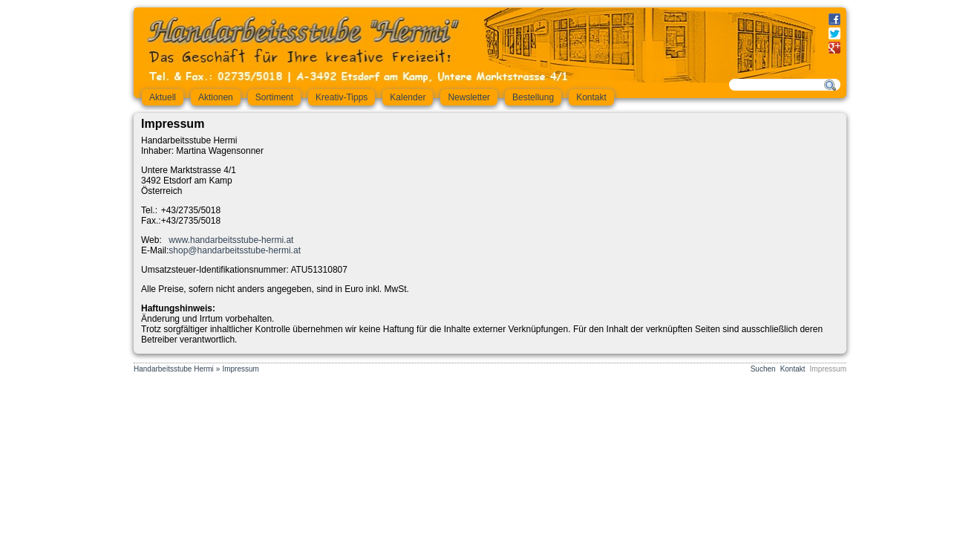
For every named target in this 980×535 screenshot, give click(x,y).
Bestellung (533, 97)
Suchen (763, 369)
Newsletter (469, 97)
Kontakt (591, 97)
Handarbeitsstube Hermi (174, 369)
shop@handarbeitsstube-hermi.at (235, 250)
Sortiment (274, 97)
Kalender (408, 97)
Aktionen (216, 97)
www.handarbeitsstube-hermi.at (231, 240)
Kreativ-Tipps (342, 97)
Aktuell (163, 97)
